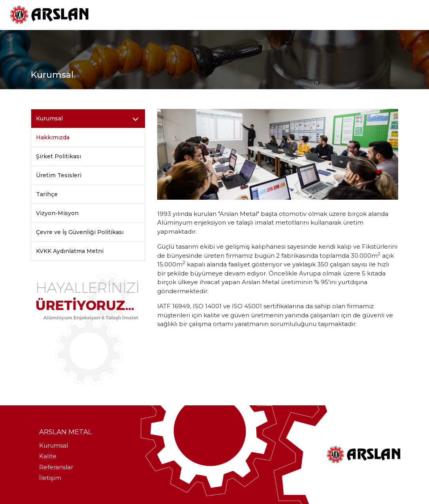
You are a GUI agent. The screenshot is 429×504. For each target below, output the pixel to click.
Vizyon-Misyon (57, 213)
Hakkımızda (53, 137)
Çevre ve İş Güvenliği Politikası (80, 232)
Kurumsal (54, 445)
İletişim (50, 478)
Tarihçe (47, 194)
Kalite (48, 456)
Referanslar (56, 467)
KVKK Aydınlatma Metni (70, 251)
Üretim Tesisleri (59, 175)
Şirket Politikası (58, 156)
